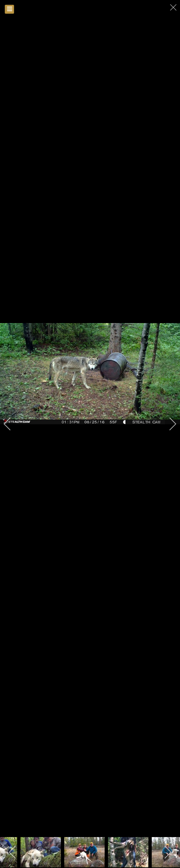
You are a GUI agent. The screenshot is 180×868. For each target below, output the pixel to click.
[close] (174, 7)
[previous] (12, 424)
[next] (168, 424)
